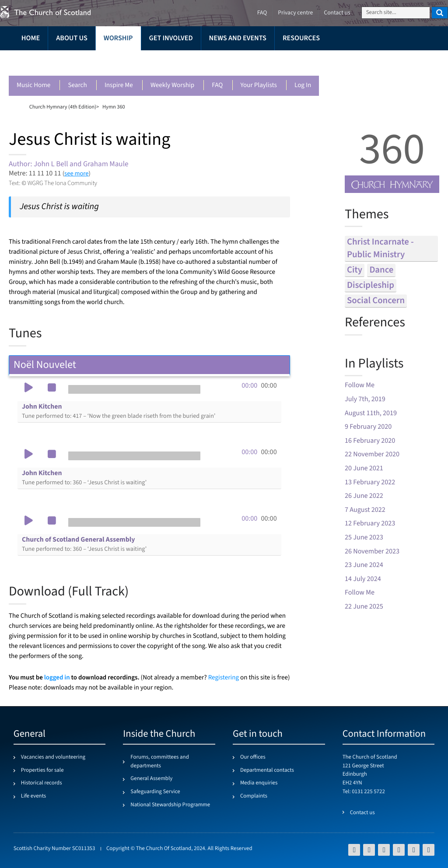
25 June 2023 (364, 537)
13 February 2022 (370, 482)
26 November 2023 (372, 551)
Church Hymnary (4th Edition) (63, 107)
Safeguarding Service (155, 792)
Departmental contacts (267, 770)
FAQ (217, 86)
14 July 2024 (363, 579)
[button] (28, 388)
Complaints (254, 796)
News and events (238, 38)
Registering (224, 678)
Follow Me (360, 385)
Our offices (253, 757)
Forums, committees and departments (159, 762)
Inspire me (119, 86)
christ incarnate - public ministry (380, 248)
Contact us (337, 13)
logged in (57, 677)
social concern (376, 301)
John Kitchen (119, 411)
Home (31, 38)
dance (381, 270)
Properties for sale (42, 770)
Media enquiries (259, 783)
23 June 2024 (364, 565)
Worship (118, 38)
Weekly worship (172, 86)
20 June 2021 (364, 468)
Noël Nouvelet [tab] (149, 365)
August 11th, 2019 (371, 413)
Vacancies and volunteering (53, 757)
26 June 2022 (364, 496)
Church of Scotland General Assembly (84, 544)
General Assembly (151, 779)
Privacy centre (295, 13)
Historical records (42, 783)
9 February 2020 (368, 427)
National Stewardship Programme (170, 805)
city (355, 270)
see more (76, 173)
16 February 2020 (370, 441)
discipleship (371, 285)
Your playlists (259, 86)
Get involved (171, 38)
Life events (34, 796)
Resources (301, 38)
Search (77, 86)
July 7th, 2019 (365, 399)
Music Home (33, 86)
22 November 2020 (372, 454)
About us (72, 38)
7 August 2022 (365, 510)
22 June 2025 (364, 607)
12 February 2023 (370, 523)
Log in (303, 86)
